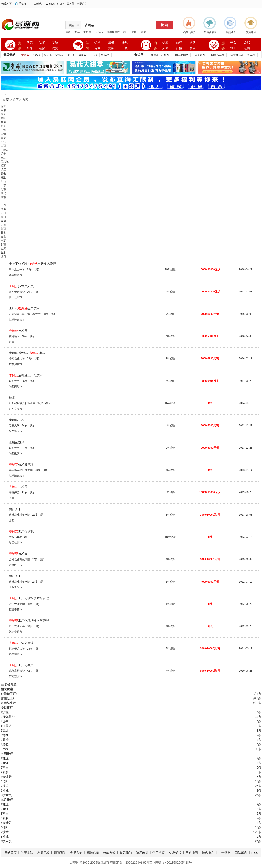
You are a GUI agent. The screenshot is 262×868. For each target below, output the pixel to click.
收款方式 (109, 853)
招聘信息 (93, 853)
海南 (3, 209)
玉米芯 (99, 32)
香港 (3, 253)
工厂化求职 (21, 531)
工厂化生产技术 (24, 308)
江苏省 (37, 55)
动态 (30, 42)
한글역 (61, 4)
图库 (30, 48)
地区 (5, 735)
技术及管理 (21, 464)
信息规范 (175, 853)
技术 (97, 42)
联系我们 (126, 853)
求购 (193, 42)
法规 (125, 42)
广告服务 (225, 853)
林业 (5, 758)
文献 (111, 48)
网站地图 (192, 853)
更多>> (105, 55)
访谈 (42, 42)
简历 (16, 100)
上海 (3, 130)
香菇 (77, 32)
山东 (3, 185)
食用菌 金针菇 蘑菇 (27, 353)
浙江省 (71, 55)
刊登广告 (82, 4)
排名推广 (208, 853)
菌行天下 (15, 509)
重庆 (68, 32)
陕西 (3, 229)
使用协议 (159, 853)
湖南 (3, 197)
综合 (3, 114)
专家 (97, 48)
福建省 (82, 55)
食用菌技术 (17, 420)
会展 (193, 48)
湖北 (3, 193)
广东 (3, 201)
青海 (3, 237)
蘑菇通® (231, 32)
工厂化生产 (21, 665)
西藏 (3, 225)
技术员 (18, 331)
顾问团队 (60, 853)
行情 (179, 48)
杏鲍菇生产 (8, 703)
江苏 (3, 166)
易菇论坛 (251, 32)
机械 (5, 790)
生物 (5, 749)
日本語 (71, 4)
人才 (165, 48)
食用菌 (87, 32)
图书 (111, 42)
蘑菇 (144, 32)
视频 (42, 48)
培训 (233, 48)
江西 (3, 181)
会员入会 (76, 853)
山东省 (94, 55)
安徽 (3, 173)
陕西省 (48, 55)
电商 (247, 48)
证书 (5, 721)
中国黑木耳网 (216, 55)
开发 (5, 740)
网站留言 (241, 853)
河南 (3, 189)
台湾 (3, 249)
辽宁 (3, 154)
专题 (55, 42)
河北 (3, 142)
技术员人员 (21, 286)
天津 (3, 134)
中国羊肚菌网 (181, 55)
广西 (3, 205)
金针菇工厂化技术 (26, 375)
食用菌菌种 (113, 32)
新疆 (3, 245)
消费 (55, 48)
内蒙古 (5, 150)
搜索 (25, 100)
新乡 (5, 772)
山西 (3, 146)
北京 (3, 126)
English (50, 4)
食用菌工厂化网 (160, 55)
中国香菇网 (198, 55)
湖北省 (59, 55)
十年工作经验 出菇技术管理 (32, 264)
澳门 (3, 256)
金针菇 (7, 777)
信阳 (5, 781)
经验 (5, 744)
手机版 (23, 4)
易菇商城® (189, 32)
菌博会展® (210, 32)
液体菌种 (9, 717)
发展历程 (43, 853)
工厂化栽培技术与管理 (29, 598)
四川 (135, 32)
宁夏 (3, 241)
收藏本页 (7, 4)
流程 (5, 712)
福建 (3, 177)
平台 (233, 42)
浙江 (126, 32)
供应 (165, 42)
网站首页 (11, 853)
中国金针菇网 (236, 55)
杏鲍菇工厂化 (10, 694)
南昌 (5, 767)
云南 (3, 221)
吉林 (3, 158)
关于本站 (27, 853)
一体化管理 (21, 643)
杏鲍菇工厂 (8, 698)
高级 (5, 731)
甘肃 (3, 233)
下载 (125, 48)
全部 (3, 110)
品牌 (179, 42)
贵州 (3, 217)
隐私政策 (142, 853)
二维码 (38, 4)
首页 (6, 100)
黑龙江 (5, 162)
